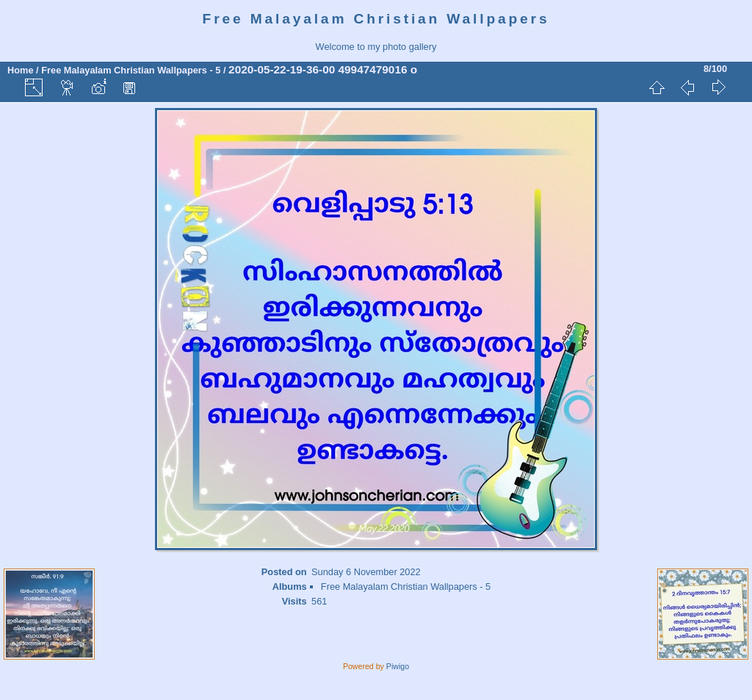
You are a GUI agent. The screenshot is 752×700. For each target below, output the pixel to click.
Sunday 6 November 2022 (366, 572)
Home (21, 70)
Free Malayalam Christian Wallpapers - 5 (131, 70)
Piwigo (398, 666)
